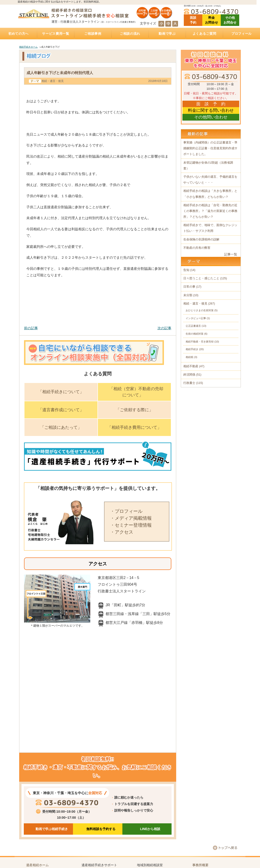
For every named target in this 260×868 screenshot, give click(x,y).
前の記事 (31, 328)
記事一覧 (231, 254)
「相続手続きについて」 (61, 392)
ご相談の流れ (130, 34)
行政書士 (189, 383)
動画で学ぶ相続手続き (52, 829)
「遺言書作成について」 (61, 410)
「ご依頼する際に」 (134, 410)
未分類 (188, 295)
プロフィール (242, 34)
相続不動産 (191, 366)
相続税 (189, 357)
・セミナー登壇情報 (131, 525)
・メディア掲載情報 (131, 518)
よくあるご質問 (204, 34)
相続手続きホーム (28, 47)
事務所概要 (200, 865)
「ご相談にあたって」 (61, 427)
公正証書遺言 (193, 326)
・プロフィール (126, 511)
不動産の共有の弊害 (197, 248)
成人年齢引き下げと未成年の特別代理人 (60, 73)
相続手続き (192, 349)
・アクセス (122, 532)
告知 (186, 270)
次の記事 (164, 328)
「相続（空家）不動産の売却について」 (136, 392)
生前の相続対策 (195, 334)
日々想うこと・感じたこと (201, 278)
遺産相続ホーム (37, 865)
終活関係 (189, 375)
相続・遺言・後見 (53, 81)
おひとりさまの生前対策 (200, 310)
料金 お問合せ (212, 20)
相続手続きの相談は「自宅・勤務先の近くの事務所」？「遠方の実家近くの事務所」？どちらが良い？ (210, 211)
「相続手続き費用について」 (134, 427)
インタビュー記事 (196, 318)
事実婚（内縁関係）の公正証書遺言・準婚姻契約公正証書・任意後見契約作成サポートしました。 (210, 148)
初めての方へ (18, 34)
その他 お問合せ (230, 20)
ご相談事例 (93, 34)
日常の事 (189, 287)
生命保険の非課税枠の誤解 (201, 240)
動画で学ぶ (167, 34)
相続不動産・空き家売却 (200, 342)
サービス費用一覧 (56, 34)
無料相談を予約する (101, 829)
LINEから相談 (150, 829)
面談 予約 (193, 20)
